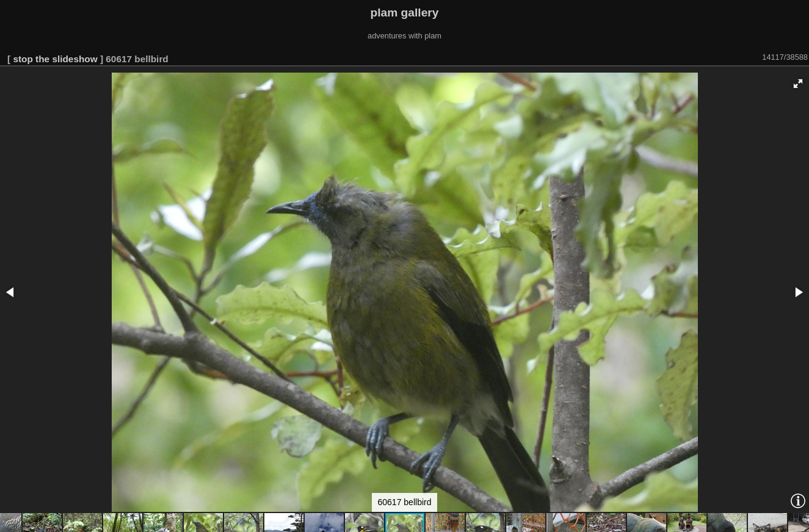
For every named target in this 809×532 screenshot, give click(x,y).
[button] (798, 84)
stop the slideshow (55, 59)
